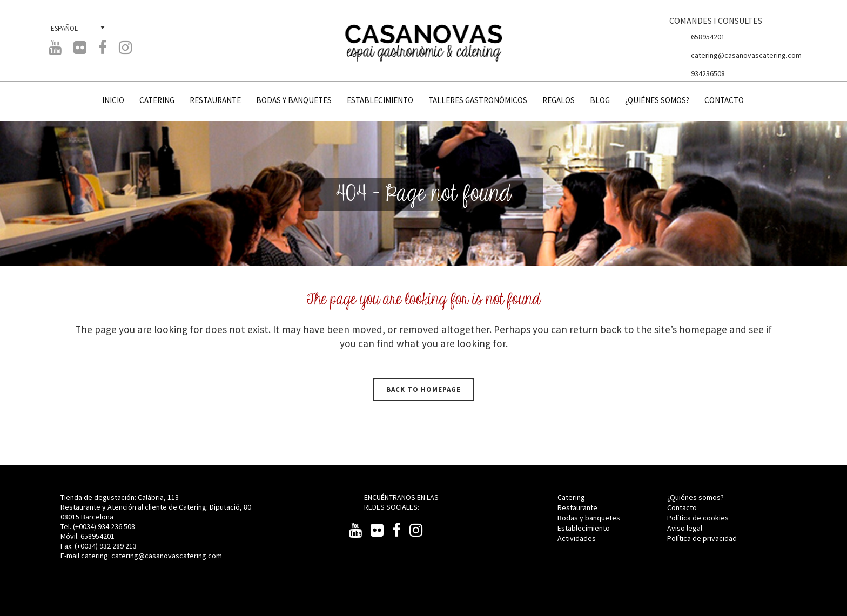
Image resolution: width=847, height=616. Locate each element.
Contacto (682, 507)
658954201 (708, 37)
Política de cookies (698, 518)
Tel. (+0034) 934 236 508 (98, 526)
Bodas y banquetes (589, 518)
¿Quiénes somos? (695, 497)
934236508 (708, 73)
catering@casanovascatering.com (746, 55)
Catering (571, 497)
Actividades (577, 538)
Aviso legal (685, 528)
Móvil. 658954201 (88, 536)
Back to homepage (423, 390)
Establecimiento (584, 528)
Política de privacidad (702, 538)
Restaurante (577, 507)
